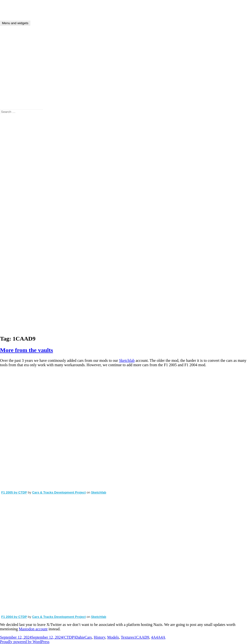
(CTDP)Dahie (21, 137)
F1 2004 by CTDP (14, 617)
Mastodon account (33, 629)
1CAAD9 (141, 637)
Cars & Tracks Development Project (59, 492)
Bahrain (16, 184)
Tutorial (16, 281)
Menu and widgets (15, 23)
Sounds (16, 263)
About (15, 82)
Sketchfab (127, 360)
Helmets (16, 220)
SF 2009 (16, 255)
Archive (16, 86)
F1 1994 (16, 206)
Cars (13, 198)
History (16, 224)
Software (17, 259)
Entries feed (19, 319)
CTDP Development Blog (20, 6)
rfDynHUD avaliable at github (57, 133)
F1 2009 (16, 215)
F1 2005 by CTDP (14, 492)
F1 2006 (16, 211)
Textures (16, 272)
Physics (16, 237)
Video (14, 290)
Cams (14, 193)
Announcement (22, 171)
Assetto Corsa (21, 180)
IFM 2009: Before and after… (61, 146)
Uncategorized (21, 285)
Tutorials (17, 91)
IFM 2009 (18, 228)
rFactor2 (16, 241)
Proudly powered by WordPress (25, 642)
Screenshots (19, 250)
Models (16, 233)
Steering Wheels (23, 268)
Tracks (15, 277)
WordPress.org (21, 328)
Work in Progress (23, 294)
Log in (15, 315)
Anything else (21, 176)
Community (19, 202)
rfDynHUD (19, 246)
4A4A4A (158, 637)
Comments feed (22, 324)
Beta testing (19, 189)
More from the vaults (26, 350)
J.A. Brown (19, 133)
